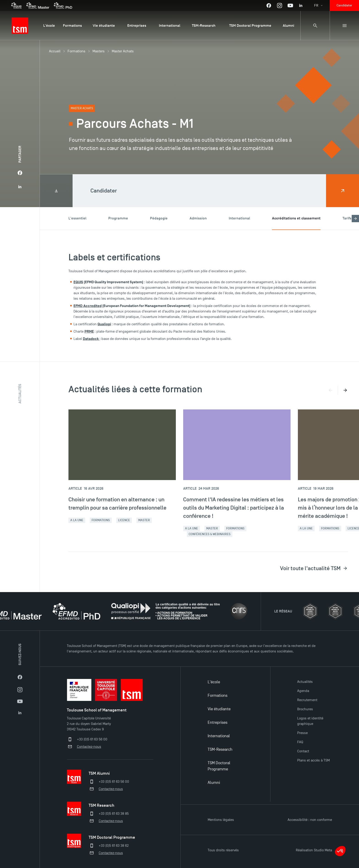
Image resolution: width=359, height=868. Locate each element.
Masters (99, 51)
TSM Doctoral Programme (219, 766)
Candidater (344, 5)
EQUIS (78, 282)
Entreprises (218, 722)
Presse (302, 733)
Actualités (305, 682)
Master (144, 520)
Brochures (305, 709)
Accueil (55, 51)
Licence (124, 520)
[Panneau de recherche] (315, 26)
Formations (76, 51)
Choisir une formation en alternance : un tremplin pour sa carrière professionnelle (117, 503)
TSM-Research (220, 749)
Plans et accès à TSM (313, 760)
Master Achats (123, 51)
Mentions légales (221, 820)
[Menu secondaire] (344, 26)
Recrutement (307, 700)
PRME (89, 331)
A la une (77, 520)
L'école (214, 682)
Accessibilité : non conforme (310, 820)
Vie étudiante (219, 709)
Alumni (214, 783)
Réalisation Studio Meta (314, 850)
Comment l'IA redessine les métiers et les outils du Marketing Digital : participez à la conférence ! (234, 508)
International (219, 736)
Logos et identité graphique (310, 721)
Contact (303, 751)
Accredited (92, 306)
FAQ (300, 742)
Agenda (303, 691)
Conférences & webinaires (210, 534)
